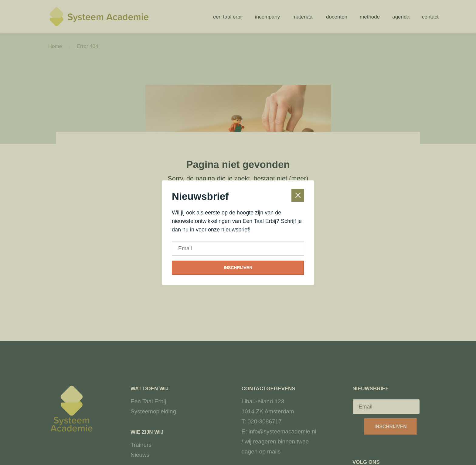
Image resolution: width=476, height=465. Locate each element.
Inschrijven (238, 268)
